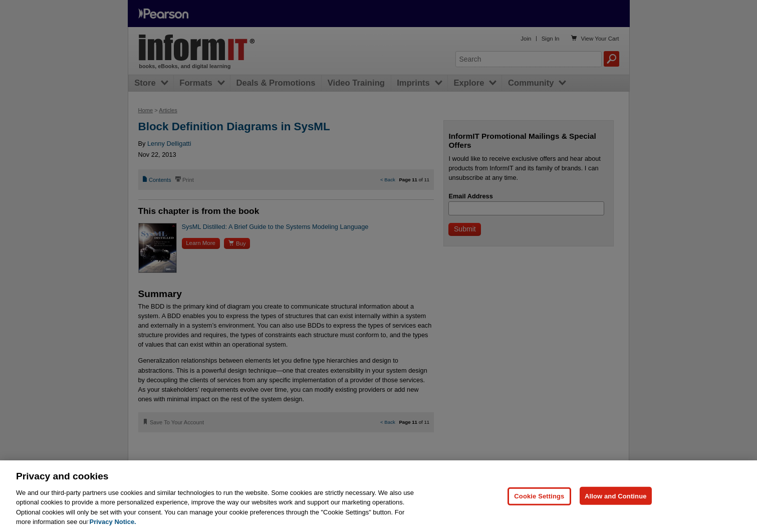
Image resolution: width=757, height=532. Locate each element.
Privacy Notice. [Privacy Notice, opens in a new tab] (113, 522)
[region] (378, 496)
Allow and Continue (616, 496)
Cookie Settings (539, 496)
